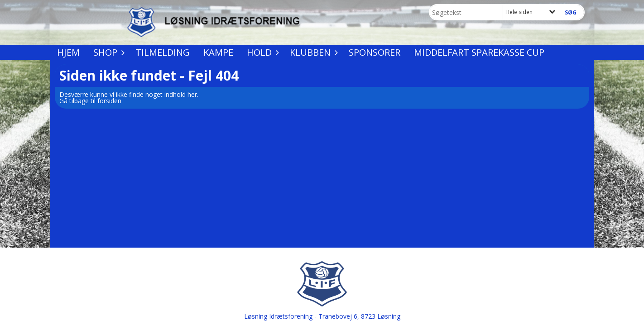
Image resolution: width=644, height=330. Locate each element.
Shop (108, 52)
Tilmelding (163, 52)
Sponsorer (375, 52)
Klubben (312, 52)
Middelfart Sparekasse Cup (479, 52)
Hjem (68, 52)
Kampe (218, 52)
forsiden (109, 101)
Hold (262, 52)
